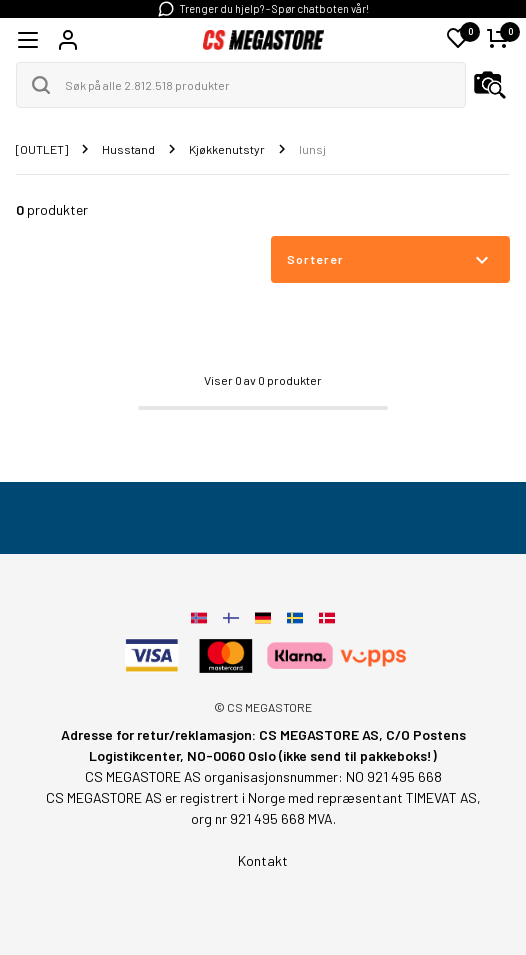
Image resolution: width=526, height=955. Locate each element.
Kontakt (263, 860)
